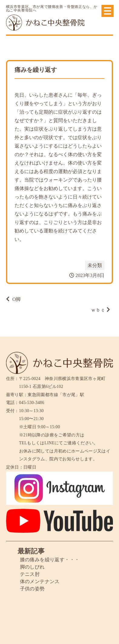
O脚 (17, 299)
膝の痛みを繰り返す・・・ (50, 560)
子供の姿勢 (32, 589)
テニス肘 (30, 574)
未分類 (95, 265)
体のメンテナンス (40, 581)
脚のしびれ (32, 567)
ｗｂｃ (98, 310)
